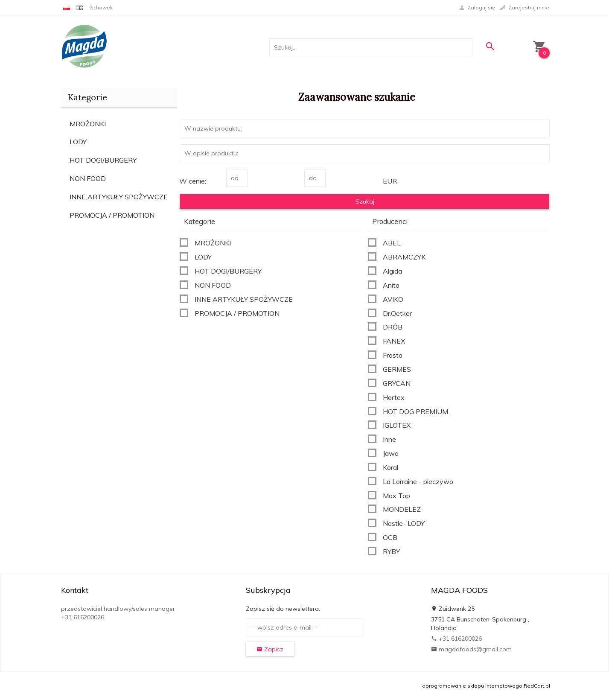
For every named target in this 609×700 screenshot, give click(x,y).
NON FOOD (88, 178)
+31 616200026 (456, 639)
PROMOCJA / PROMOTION (112, 215)
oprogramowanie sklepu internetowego (472, 686)
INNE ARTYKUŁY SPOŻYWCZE (119, 197)
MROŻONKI (88, 124)
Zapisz (270, 649)
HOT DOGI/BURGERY (103, 160)
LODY (78, 142)
